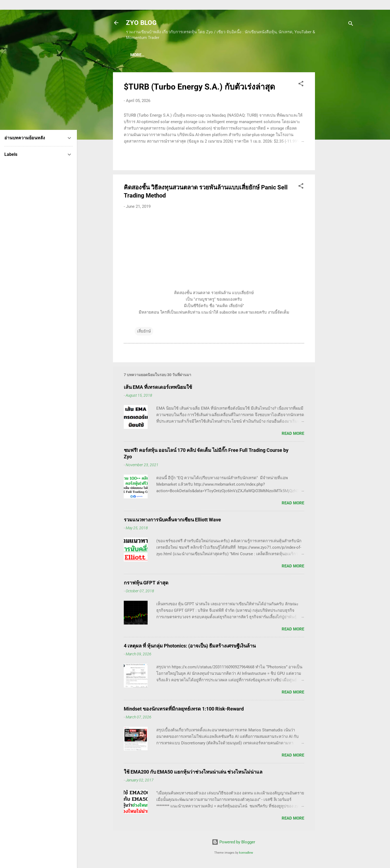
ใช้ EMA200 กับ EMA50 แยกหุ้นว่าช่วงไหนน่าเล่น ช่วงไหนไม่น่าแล (193, 773)
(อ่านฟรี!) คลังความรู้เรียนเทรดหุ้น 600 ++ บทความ (262, 55)
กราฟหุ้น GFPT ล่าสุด (146, 584)
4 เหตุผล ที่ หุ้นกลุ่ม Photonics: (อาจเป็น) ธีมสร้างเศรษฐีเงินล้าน (190, 647)
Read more (293, 435)
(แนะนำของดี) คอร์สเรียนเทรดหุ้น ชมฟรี (172, 55)
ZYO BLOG (141, 23)
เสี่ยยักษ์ (144, 332)
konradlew (246, 854)
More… (323, 55)
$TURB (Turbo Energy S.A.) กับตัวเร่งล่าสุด (199, 88)
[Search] (351, 24)
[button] (301, 86)
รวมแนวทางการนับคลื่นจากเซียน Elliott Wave (172, 521)
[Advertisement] (337, 154)
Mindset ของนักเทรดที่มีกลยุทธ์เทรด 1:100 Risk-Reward (184, 710)
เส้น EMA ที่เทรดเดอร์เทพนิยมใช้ (158, 388)
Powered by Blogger (233, 843)
